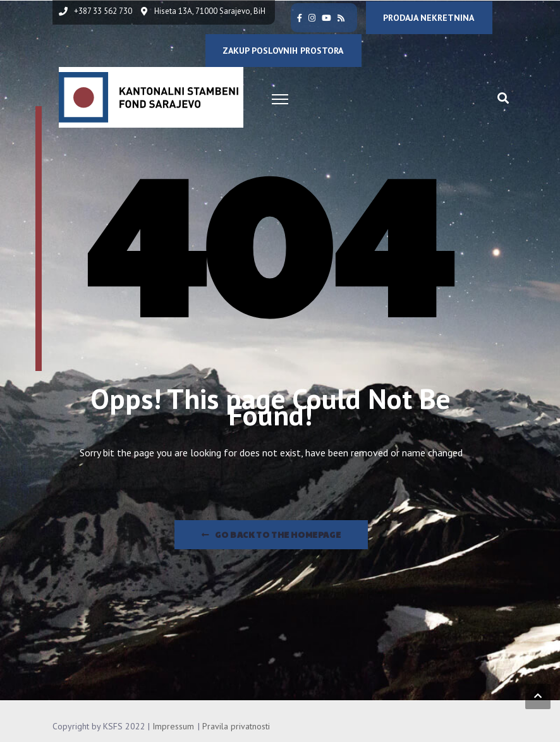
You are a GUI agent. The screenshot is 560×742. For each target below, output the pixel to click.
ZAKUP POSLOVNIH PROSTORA (283, 51)
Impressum (173, 726)
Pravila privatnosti (236, 726)
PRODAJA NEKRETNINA (429, 18)
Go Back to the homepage (271, 535)
